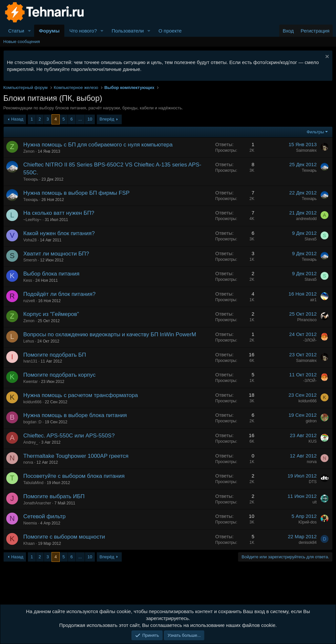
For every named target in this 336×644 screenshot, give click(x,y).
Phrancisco (307, 320)
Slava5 (311, 239)
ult (315, 502)
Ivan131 (30, 361)
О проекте (170, 31)
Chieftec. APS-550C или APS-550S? (69, 436)
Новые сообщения (22, 42)
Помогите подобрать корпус (59, 375)
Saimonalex (306, 150)
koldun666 (32, 402)
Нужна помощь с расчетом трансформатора (81, 395)
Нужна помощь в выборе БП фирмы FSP (76, 193)
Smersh (30, 260)
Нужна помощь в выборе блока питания (75, 415)
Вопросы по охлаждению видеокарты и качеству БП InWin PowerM (110, 334)
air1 (313, 300)
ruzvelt (29, 301)
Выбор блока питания (51, 274)
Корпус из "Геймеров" (51, 314)
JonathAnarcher (37, 503)
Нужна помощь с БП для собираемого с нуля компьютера (98, 145)
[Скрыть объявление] (326, 57)
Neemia (30, 523)
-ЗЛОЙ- (310, 340)
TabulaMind (33, 483)
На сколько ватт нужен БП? (59, 213)
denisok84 (308, 543)
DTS (313, 482)
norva (28, 462)
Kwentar (31, 382)
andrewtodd (306, 219)
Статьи (16, 31)
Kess (28, 280)
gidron (311, 421)
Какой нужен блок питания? (59, 233)
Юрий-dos (307, 522)
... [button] (80, 119)
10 (90, 119)
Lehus (29, 341)
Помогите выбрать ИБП (54, 496)
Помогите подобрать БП (55, 355)
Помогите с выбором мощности (64, 537)
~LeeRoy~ (32, 220)
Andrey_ (31, 442)
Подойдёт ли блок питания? (59, 294)
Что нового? (83, 31)
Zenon (29, 151)
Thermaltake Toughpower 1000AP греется (76, 456)
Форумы (49, 31)
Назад (17, 119)
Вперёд (107, 119)
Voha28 (30, 240)
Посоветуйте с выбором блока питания (74, 476)
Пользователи (128, 31)
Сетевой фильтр (44, 516)
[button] (30, 31)
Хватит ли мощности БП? (56, 254)
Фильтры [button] (315, 132)
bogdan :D (32, 422)
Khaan (29, 544)
